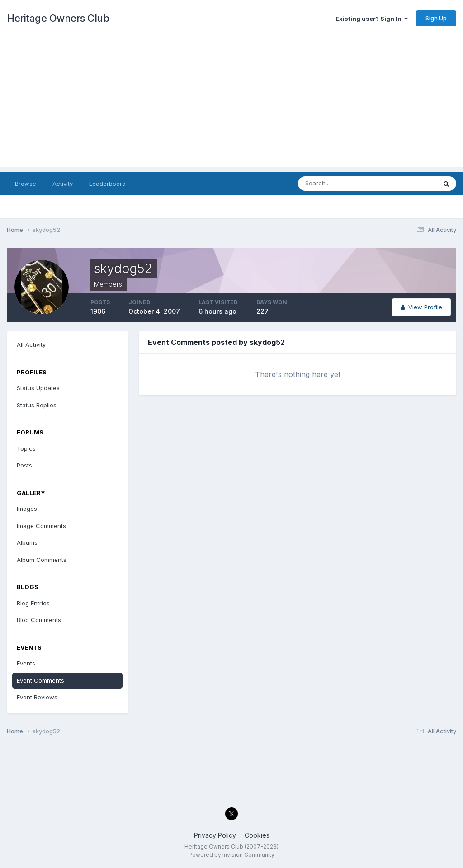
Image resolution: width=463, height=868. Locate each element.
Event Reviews (37, 697)
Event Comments (40, 680)
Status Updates (38, 388)
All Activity (31, 344)
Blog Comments (39, 620)
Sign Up (436, 18)
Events (26, 663)
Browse (26, 184)
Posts (24, 465)
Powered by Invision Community (231, 855)
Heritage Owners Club (58, 18)
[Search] (338, 184)
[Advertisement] (231, 104)
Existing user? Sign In (372, 19)
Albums (27, 542)
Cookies (257, 835)
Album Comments (42, 560)
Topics (26, 448)
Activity (63, 184)
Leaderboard (107, 184)
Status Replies (37, 405)
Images (27, 509)
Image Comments (41, 526)
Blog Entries (33, 603)
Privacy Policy (215, 835)
